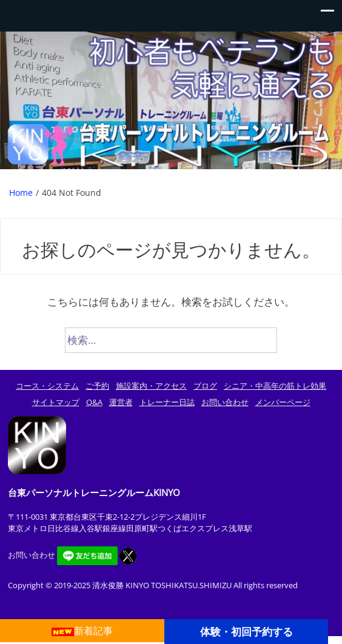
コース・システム (47, 386)
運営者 (121, 402)
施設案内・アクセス (151, 386)
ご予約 (97, 386)
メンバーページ (283, 402)
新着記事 (82, 631)
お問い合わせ (225, 402)
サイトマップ (56, 402)
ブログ (205, 386)
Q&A (94, 402)
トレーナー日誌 (167, 402)
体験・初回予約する (246, 631)
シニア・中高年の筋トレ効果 (275, 386)
